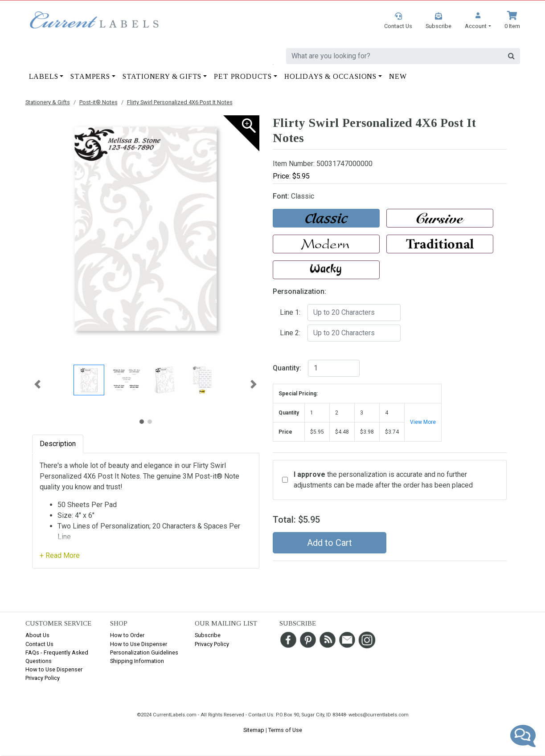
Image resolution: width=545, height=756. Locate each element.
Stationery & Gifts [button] (162, 76)
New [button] (398, 76)
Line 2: (290, 333)
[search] (394, 56)
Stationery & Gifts (48, 102)
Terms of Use (285, 730)
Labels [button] (44, 76)
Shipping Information (137, 661)
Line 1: (290, 312)
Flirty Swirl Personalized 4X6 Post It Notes (180, 102)
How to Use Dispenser (54, 669)
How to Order (127, 635)
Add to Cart (330, 543)
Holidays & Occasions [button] (330, 76)
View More (423, 422)
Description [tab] (58, 444)
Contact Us (39, 644)
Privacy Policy (43, 678)
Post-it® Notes (98, 102)
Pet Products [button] (243, 76)
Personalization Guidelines (144, 652)
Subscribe (208, 635)
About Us (37, 635)
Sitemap (254, 730)
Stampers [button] (90, 76)
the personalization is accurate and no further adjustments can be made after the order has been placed (383, 480)
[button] (478, 21)
